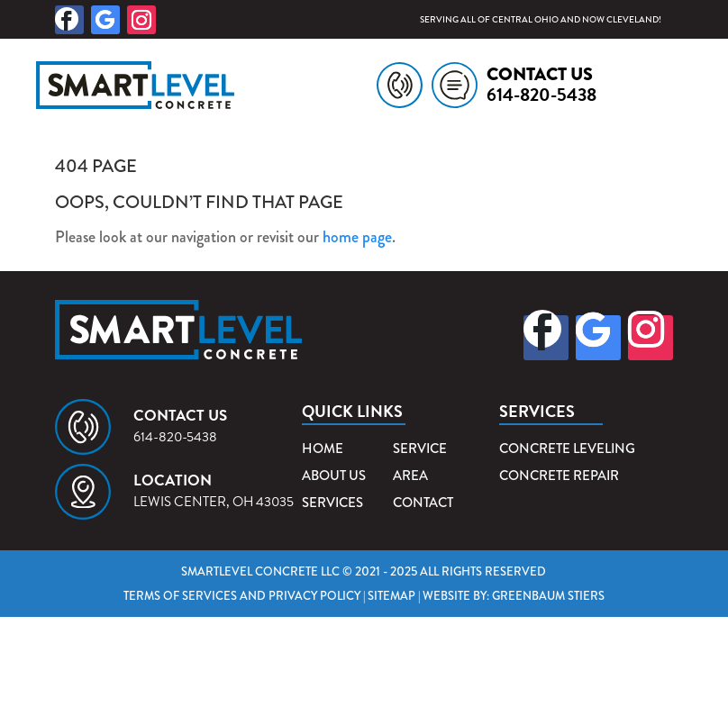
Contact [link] (423, 503)
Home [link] (323, 449)
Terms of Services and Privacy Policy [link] (242, 596)
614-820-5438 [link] (541, 95)
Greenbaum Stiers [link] (548, 596)
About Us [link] (334, 476)
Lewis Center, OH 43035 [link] (214, 502)
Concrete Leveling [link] (567, 449)
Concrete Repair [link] (559, 476)
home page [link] (357, 237)
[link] (195, 85)
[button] (69, 20)
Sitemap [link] (391, 596)
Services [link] (332, 503)
